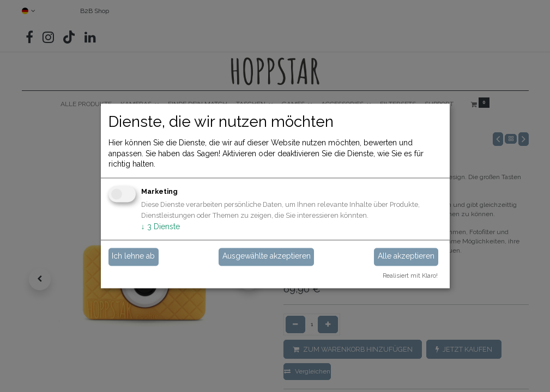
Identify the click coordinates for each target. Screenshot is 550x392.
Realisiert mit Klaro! (410, 276)
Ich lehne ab (133, 256)
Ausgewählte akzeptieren (267, 256)
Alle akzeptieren (406, 256)
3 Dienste (161, 226)
